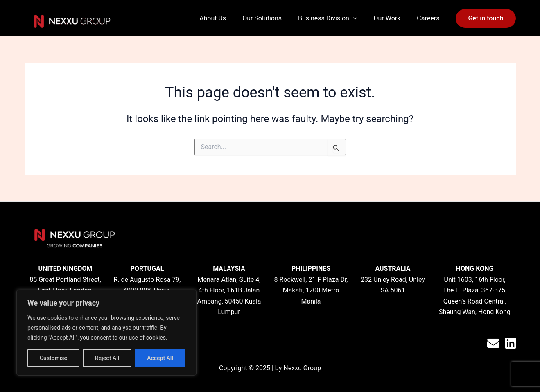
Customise (53, 358)
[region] (106, 333)
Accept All (160, 358)
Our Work (387, 18)
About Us (213, 18)
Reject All (107, 358)
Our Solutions (262, 18)
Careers (428, 18)
